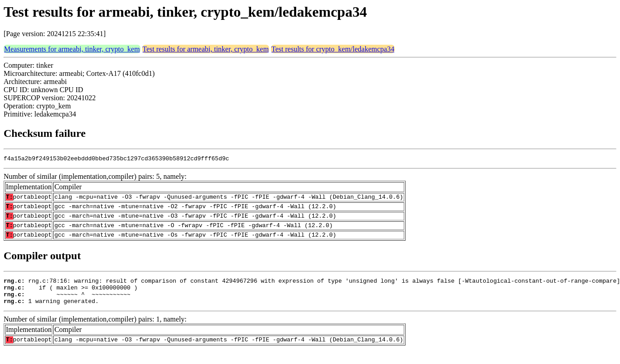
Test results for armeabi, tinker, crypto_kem (206, 49)
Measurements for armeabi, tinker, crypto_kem (72, 49)
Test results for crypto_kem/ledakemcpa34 (333, 49)
